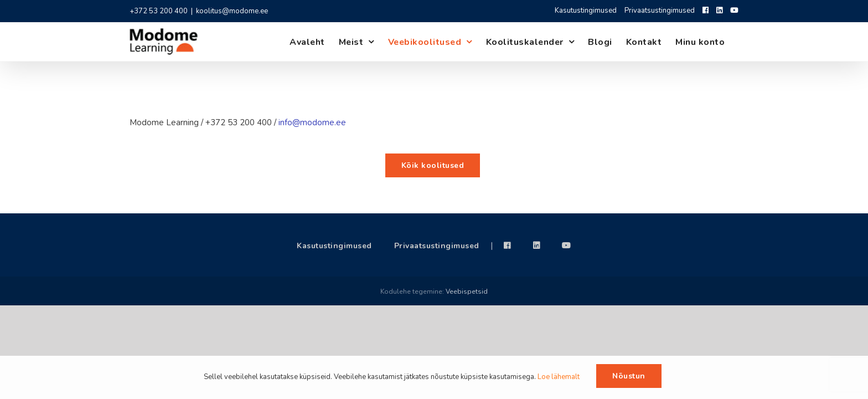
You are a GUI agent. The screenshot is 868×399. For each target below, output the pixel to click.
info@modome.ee (312, 122)
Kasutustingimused (334, 246)
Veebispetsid (467, 291)
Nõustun (629, 376)
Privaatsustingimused (437, 246)
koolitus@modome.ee (232, 11)
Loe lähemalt (559, 377)
